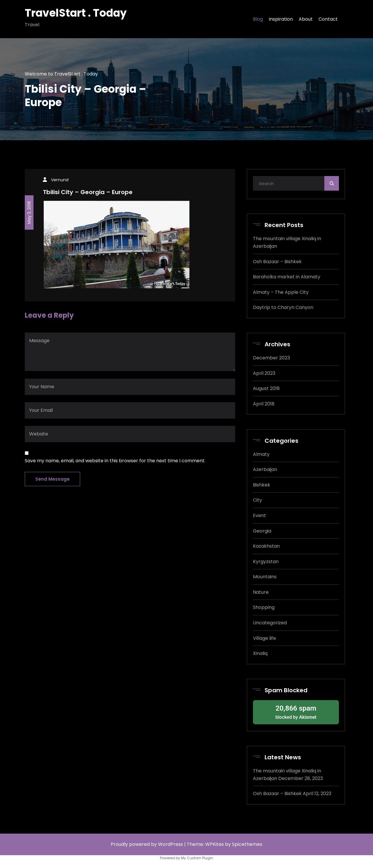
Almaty (261, 454)
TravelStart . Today (76, 13)
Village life (264, 638)
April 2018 (264, 404)
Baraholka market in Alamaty (287, 277)
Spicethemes (247, 844)
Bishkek (262, 485)
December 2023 (271, 358)
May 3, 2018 (29, 212)
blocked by (296, 712)
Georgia (262, 531)
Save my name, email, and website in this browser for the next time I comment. (115, 461)
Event (259, 515)
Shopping (264, 607)
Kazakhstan (266, 546)
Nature (261, 592)
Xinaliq (260, 653)
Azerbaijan (265, 469)
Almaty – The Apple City (281, 292)
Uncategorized (270, 623)
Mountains (265, 577)
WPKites (215, 844)
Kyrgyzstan (266, 562)
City (257, 500)
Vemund (60, 180)
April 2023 (264, 373)
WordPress (170, 844)
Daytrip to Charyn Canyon (283, 307)
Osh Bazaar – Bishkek (277, 262)
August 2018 (266, 388)
